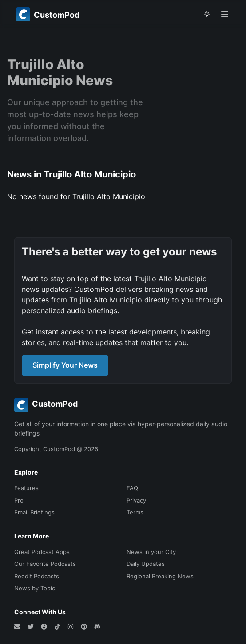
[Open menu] (225, 14)
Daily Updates (146, 564)
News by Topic (35, 588)
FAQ (132, 488)
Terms (135, 512)
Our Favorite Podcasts (45, 564)
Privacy (136, 500)
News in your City (151, 552)
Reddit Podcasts (37, 576)
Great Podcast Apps (42, 552)
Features (26, 488)
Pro (19, 500)
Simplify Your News (65, 365)
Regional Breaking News (160, 576)
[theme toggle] (207, 14)
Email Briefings (34, 512)
